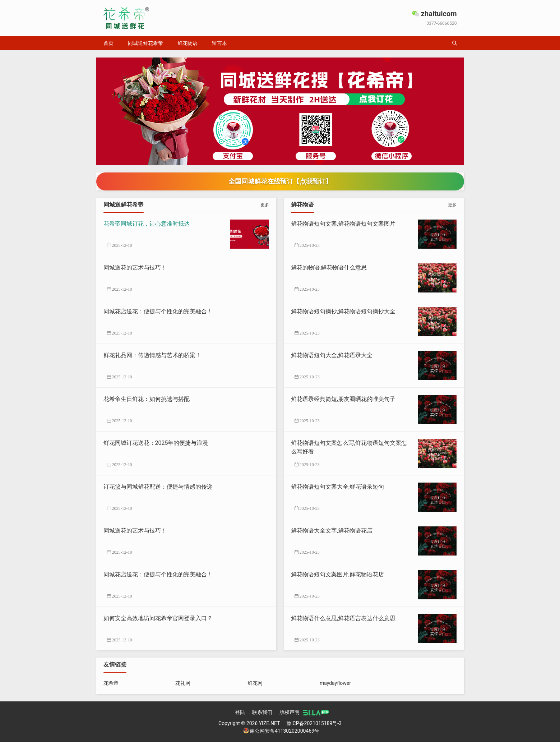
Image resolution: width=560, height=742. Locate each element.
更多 (265, 205)
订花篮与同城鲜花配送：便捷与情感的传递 (158, 487)
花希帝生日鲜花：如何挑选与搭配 (147, 399)
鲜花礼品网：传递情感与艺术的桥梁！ (152, 355)
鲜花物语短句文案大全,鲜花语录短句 (337, 487)
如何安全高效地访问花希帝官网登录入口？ (158, 618)
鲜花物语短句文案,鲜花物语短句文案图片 (343, 224)
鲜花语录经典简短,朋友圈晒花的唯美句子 (343, 399)
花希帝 (111, 683)
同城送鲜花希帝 (145, 43)
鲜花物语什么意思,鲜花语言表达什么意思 (343, 618)
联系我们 (262, 712)
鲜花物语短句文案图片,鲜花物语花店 (337, 574)
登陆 (240, 712)
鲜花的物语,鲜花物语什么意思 (329, 268)
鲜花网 (255, 683)
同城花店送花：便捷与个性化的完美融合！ (158, 311)
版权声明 (290, 712)
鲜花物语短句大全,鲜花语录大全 (332, 355)
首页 (108, 43)
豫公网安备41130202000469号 (281, 731)
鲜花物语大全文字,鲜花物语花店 (332, 531)
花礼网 (183, 683)
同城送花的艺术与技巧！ (135, 268)
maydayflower (335, 683)
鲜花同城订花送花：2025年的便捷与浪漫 (156, 443)
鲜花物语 (188, 43)
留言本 (219, 43)
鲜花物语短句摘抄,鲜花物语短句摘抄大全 (343, 311)
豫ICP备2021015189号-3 (314, 723)
